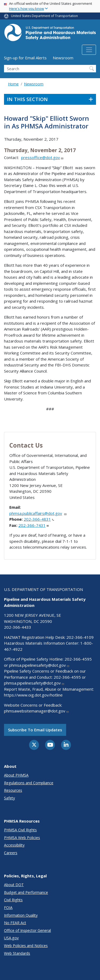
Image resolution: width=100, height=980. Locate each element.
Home (13, 84)
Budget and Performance (26, 892)
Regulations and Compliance (29, 783)
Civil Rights (13, 900)
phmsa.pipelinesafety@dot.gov (39, 665)
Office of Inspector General (27, 930)
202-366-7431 (34, 525)
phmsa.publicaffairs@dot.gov (38, 513)
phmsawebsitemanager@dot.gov (37, 711)
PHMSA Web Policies (22, 838)
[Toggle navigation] (89, 50)
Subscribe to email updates (35, 730)
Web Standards (17, 953)
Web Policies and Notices (26, 946)
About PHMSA (16, 775)
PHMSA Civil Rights (20, 830)
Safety (9, 798)
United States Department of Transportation (44, 16)
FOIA (8, 908)
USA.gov (11, 938)
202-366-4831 (39, 519)
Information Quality (21, 915)
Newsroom (63, 58)
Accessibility (14, 845)
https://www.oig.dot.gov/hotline (33, 695)
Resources (13, 790)
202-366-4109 (80, 637)
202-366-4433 (18, 627)
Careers (11, 853)
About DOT (14, 885)
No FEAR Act (15, 923)
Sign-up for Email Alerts (25, 58)
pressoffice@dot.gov (42, 157)
